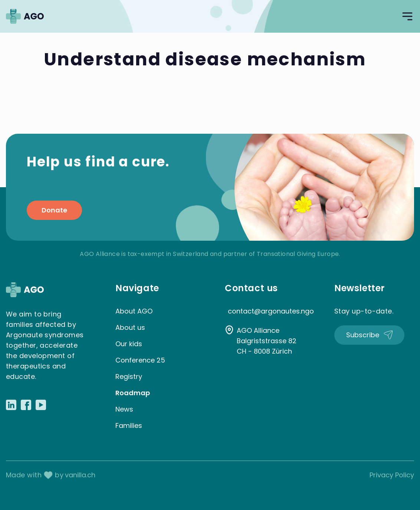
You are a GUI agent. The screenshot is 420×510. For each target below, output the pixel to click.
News (124, 409)
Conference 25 (140, 360)
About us (130, 327)
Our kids (129, 344)
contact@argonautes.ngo (271, 311)
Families (129, 425)
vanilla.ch (80, 475)
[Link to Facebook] (26, 405)
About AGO (134, 311)
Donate (54, 210)
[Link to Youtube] (41, 405)
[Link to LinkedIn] (11, 405)
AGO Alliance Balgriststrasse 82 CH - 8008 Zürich (267, 341)
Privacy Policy (392, 475)
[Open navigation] (407, 16)
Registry (129, 376)
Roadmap (133, 393)
